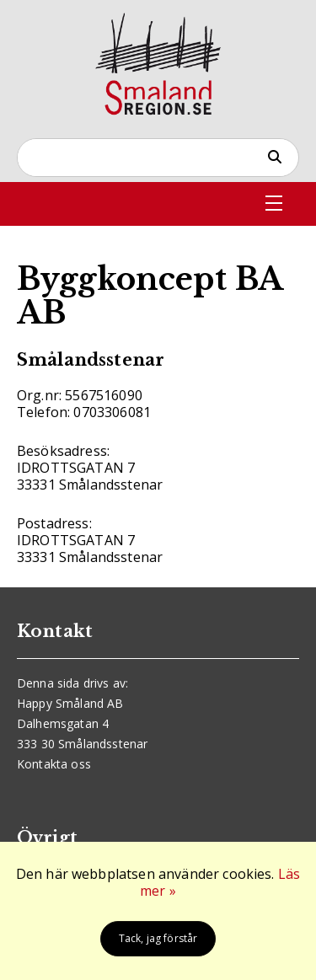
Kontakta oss (54, 764)
